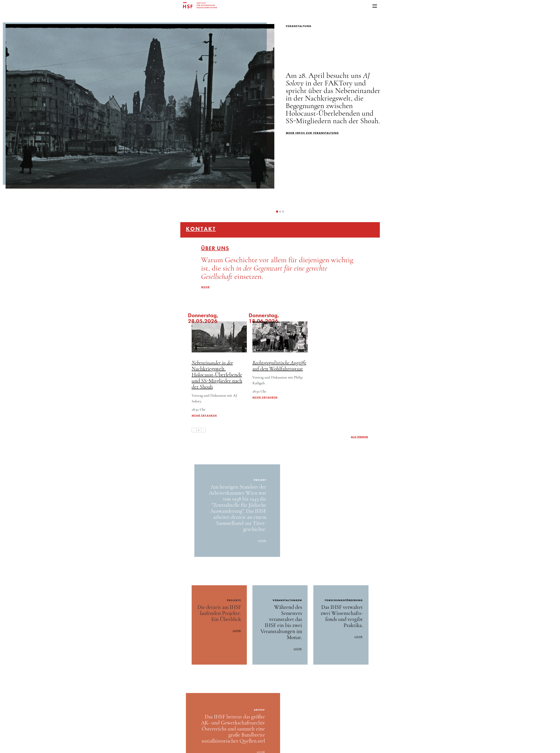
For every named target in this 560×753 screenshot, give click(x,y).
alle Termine (359, 437)
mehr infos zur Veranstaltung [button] (312, 133)
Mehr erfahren (204, 415)
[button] (277, 212)
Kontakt (201, 229)
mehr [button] (205, 287)
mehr (262, 541)
